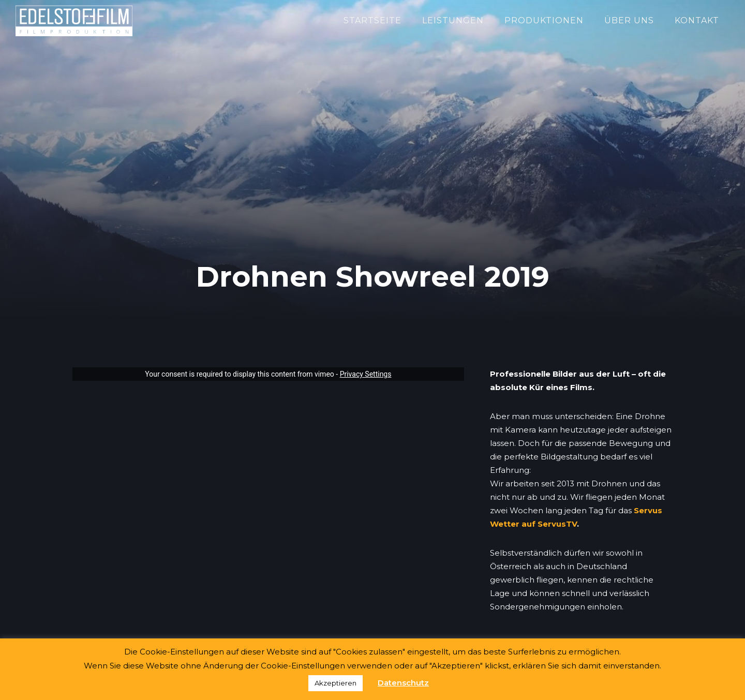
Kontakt (697, 20)
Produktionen (544, 20)
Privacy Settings (366, 374)
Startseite (373, 20)
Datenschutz (403, 683)
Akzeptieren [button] (336, 683)
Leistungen (453, 20)
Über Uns (629, 20)
